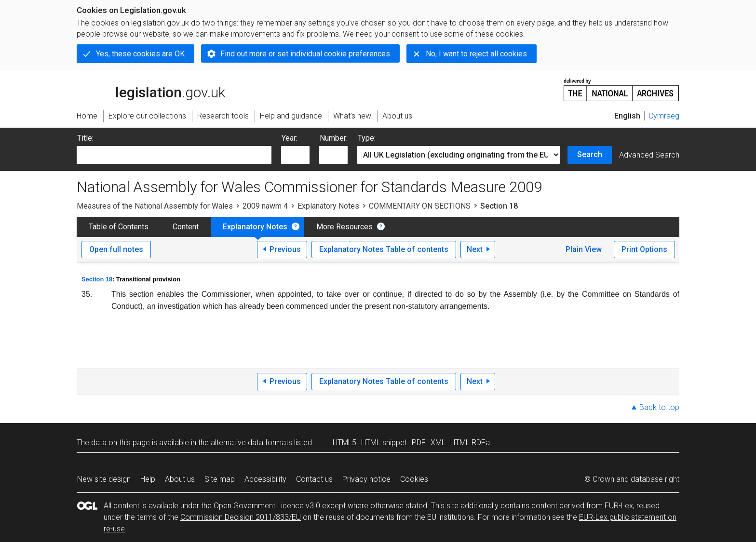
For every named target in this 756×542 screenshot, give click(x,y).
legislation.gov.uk (151, 89)
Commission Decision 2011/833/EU (241, 517)
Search (590, 154)
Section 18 (97, 279)
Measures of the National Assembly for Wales (155, 206)
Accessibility (265, 479)
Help (148, 479)
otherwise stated (399, 506)
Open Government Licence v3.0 (267, 506)
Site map (220, 479)
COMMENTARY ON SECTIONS (420, 206)
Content (186, 227)
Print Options (644, 249)
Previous (285, 249)
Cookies (414, 479)
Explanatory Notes (328, 206)
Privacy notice (366, 479)
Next (475, 249)
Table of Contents (119, 227)
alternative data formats (251, 443)
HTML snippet (384, 443)
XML (438, 443)
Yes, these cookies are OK (140, 54)
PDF (419, 443)
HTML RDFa (470, 443)
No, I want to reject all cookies (476, 54)
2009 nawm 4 (265, 206)
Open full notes (116, 249)
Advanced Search (649, 155)
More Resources (344, 227)
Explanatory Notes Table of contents (384, 249)
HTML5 (344, 443)
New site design (104, 479)
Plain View (584, 249)
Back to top (659, 407)
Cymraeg (664, 116)
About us (180, 479)
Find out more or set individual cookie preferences (305, 54)
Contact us (314, 479)
